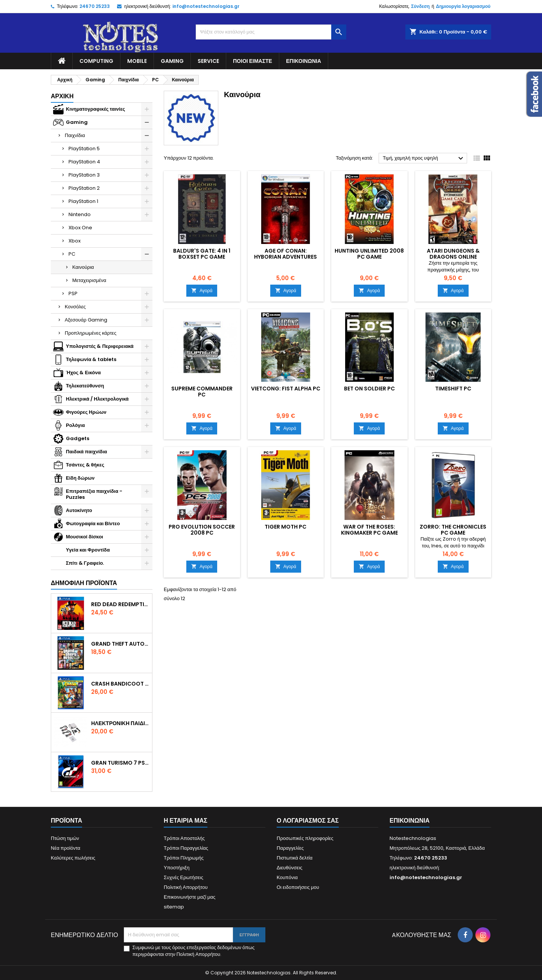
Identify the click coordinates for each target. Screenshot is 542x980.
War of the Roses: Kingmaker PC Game (369, 530)
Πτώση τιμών (65, 838)
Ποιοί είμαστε (253, 61)
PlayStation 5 (84, 149)
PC (72, 254)
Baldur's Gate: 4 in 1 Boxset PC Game (202, 254)
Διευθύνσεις (289, 868)
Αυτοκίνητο (79, 510)
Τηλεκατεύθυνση (85, 386)
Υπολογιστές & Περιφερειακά (100, 346)
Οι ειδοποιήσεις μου (298, 887)
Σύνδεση (420, 6)
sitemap (174, 907)
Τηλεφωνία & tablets (91, 359)
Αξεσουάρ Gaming (86, 320)
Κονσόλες (75, 307)
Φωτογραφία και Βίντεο (93, 524)
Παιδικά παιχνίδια (86, 452)
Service (208, 61)
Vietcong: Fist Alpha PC (286, 389)
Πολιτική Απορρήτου (186, 887)
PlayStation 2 (84, 188)
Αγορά (202, 290)
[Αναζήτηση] (271, 32)
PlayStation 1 (83, 201)
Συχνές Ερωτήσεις (183, 877)
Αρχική (62, 96)
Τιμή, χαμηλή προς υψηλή (424, 159)
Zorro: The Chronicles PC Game (453, 530)
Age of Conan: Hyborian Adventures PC (285, 257)
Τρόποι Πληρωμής (184, 858)
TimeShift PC (453, 389)
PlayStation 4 (84, 162)
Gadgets (78, 438)
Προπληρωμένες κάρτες (91, 333)
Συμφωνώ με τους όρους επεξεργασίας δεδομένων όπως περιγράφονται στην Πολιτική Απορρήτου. (193, 951)
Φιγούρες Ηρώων (86, 412)
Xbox (75, 241)
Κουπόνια (287, 877)
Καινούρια (83, 267)
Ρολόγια (75, 425)
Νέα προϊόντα (65, 848)
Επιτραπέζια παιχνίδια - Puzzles (94, 494)
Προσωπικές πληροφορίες (305, 838)
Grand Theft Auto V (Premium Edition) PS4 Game (120, 644)
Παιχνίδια (75, 135)
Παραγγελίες (290, 848)
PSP (73, 293)
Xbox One (80, 228)
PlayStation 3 (84, 175)
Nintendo (80, 214)
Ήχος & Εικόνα (83, 373)
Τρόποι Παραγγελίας (186, 848)
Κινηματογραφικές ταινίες (95, 109)
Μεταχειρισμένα (89, 280)
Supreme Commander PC (202, 392)
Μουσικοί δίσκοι (84, 537)
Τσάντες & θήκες (85, 465)
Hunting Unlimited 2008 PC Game (369, 254)
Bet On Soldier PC (369, 389)
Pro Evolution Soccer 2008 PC (202, 530)
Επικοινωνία (304, 61)
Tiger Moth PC (285, 527)
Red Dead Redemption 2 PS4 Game (120, 604)
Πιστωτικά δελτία (295, 858)
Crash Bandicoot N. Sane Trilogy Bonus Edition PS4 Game (120, 684)
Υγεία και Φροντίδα (88, 550)
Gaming (172, 61)
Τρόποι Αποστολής (184, 838)
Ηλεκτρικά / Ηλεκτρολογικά (97, 399)
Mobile (137, 61)
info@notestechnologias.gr (206, 6)
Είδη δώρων (80, 478)
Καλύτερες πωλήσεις (73, 858)
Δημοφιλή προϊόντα (84, 583)
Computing (96, 61)
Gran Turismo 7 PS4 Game (120, 763)
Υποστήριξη (177, 868)
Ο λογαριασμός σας (308, 821)
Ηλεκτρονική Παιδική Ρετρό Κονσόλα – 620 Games (120, 723)
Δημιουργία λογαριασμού (463, 6)
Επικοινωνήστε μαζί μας (190, 897)
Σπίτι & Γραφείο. (85, 563)
